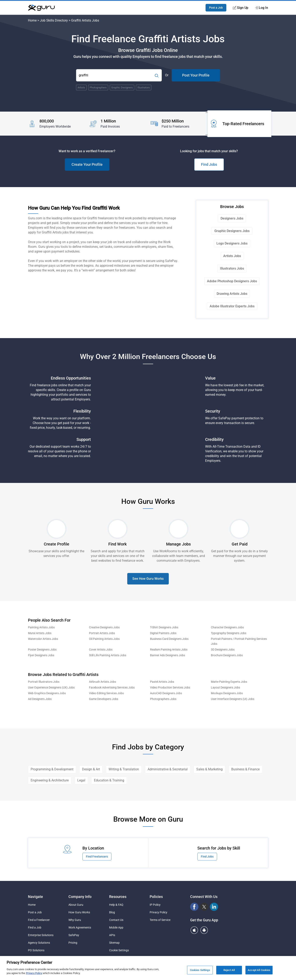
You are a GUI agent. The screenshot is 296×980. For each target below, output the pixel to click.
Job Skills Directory (54, 20)
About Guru (76, 905)
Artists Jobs (232, 256)
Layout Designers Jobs (225, 688)
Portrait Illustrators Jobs (44, 682)
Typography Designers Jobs (229, 633)
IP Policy (155, 905)
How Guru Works (79, 912)
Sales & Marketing (209, 769)
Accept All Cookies (259, 970)
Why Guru (75, 920)
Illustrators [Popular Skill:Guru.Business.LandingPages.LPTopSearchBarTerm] (144, 87)
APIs (112, 935)
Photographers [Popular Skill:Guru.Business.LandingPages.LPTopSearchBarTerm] (98, 87)
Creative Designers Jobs (104, 627)
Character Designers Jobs (227, 627)
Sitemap (114, 943)
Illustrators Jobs (232, 268)
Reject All (229, 970)
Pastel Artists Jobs (162, 682)
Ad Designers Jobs (40, 699)
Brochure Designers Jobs (227, 655)
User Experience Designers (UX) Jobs (51, 688)
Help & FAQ (116, 905)
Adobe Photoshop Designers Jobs (232, 281)
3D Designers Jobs (223, 650)
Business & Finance (245, 769)
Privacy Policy (158, 912)
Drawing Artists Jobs (232, 294)
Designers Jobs (232, 218)
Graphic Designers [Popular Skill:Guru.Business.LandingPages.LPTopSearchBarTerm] (122, 87)
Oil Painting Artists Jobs (104, 639)
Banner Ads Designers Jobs (168, 655)
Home (32, 20)
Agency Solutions (39, 943)
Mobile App (116, 927)
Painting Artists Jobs (41, 627)
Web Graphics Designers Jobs (47, 693)
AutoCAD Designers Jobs (166, 693)
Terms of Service (160, 920)
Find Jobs (209, 164)
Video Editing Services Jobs (106, 693)
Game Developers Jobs (104, 699)
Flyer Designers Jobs (41, 655)
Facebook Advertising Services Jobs (112, 688)
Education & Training (109, 780)
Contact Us (116, 920)
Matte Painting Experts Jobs (229, 682)
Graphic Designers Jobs (232, 231)
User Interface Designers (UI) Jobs (233, 699)
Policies (156, 897)
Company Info (80, 897)
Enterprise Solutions (41, 935)
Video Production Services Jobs (170, 688)
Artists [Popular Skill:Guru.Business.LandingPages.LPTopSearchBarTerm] (81, 87)
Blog (112, 912)
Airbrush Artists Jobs (102, 682)
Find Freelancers (97, 856)
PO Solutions (36, 950)
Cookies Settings (200, 970)
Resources (118, 897)
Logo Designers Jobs (232, 243)
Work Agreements (80, 927)
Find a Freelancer (39, 920)
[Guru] (41, 8)
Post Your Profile (196, 75)
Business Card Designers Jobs (169, 639)
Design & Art (91, 769)
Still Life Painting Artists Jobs (108, 655)
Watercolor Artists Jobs (43, 639)
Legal (81, 780)
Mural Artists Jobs (40, 633)
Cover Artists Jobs (101, 650)
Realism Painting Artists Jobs (169, 650)
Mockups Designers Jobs (227, 693)
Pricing (73, 943)
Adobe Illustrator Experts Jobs (232, 306)
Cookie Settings (119, 950)
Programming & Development (52, 769)
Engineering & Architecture (50, 780)
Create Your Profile (87, 164)
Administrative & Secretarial (168, 769)
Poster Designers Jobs (42, 650)
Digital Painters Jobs (163, 633)
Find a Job (35, 927)
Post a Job (216, 8)
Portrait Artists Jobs (102, 633)
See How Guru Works (148, 579)
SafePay (74, 935)
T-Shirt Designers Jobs (164, 627)
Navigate (35, 897)
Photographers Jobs (163, 699)
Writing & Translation (124, 769)
